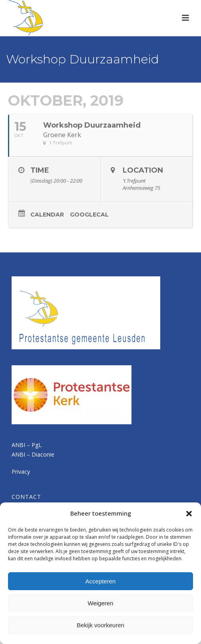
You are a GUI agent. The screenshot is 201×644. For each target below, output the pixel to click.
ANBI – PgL (27, 445)
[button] (189, 514)
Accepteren (101, 581)
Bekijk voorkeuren (100, 625)
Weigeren (101, 603)
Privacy (21, 472)
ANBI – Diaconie (33, 454)
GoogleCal (89, 215)
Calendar (47, 215)
